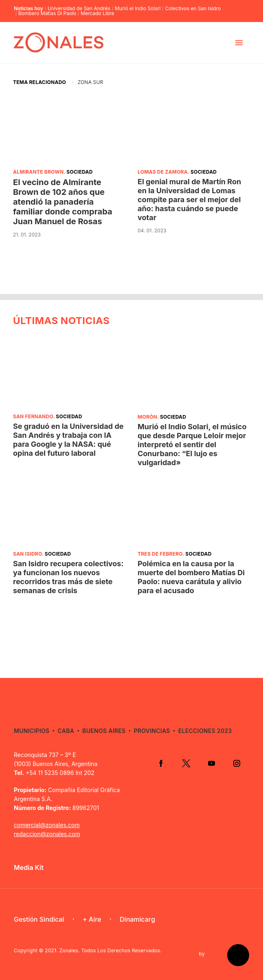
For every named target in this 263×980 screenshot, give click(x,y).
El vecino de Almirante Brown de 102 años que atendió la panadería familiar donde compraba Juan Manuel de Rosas (63, 202)
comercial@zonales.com (47, 825)
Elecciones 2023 (205, 731)
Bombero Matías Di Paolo (47, 13)
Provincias (152, 731)
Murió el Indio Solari (138, 9)
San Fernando (33, 416)
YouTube (211, 763)
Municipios (32, 731)
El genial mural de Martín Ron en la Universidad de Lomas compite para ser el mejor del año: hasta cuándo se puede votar (189, 200)
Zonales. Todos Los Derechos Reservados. (111, 950)
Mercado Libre (97, 13)
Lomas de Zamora (163, 172)
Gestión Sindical (39, 919)
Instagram (237, 763)
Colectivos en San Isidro (193, 9)
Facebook (161, 763)
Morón (147, 417)
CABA (66, 731)
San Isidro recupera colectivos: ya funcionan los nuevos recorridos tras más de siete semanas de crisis (68, 577)
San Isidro (27, 554)
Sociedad (79, 172)
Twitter (186, 763)
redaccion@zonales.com (47, 834)
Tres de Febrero (160, 554)
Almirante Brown (38, 172)
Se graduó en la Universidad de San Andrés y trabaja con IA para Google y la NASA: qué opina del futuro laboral (68, 440)
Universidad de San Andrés (79, 9)
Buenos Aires (104, 731)
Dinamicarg (137, 919)
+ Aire (92, 919)
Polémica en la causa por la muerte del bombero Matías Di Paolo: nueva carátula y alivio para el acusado (191, 577)
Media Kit (29, 867)
